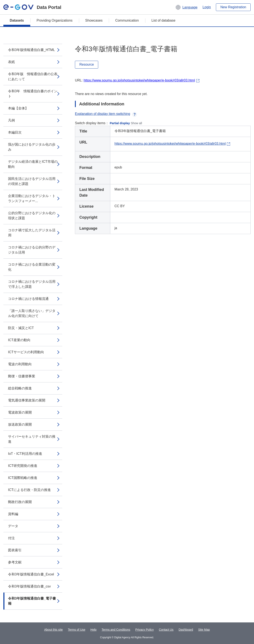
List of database (164, 20)
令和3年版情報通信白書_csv (29, 586)
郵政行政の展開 (20, 502)
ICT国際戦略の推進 (23, 478)
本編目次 (15, 132)
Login (207, 7)
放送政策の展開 (20, 424)
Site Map (204, 630)
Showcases (94, 20)
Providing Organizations (55, 20)
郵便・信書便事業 (22, 376)
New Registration (233, 7)
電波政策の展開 (20, 412)
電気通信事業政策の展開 (27, 400)
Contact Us (166, 630)
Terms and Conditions (116, 630)
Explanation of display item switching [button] (106, 114)
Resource (87, 64)
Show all (136, 123)
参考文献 (15, 562)
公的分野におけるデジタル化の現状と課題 (32, 216)
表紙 (11, 62)
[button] (186, 7)
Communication (127, 20)
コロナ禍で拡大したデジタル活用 (32, 233)
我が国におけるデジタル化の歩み (32, 147)
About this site (54, 630)
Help (93, 630)
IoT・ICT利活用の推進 (25, 454)
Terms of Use (77, 630)
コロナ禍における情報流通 (28, 299)
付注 (11, 538)
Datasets (17, 20)
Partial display (120, 123)
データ (13, 526)
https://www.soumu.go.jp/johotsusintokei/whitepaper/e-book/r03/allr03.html (139, 80)
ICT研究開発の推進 (23, 466)
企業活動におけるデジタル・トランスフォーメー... (32, 198)
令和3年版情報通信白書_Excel (31, 574)
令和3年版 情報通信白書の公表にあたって (33, 77)
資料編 (13, 514)
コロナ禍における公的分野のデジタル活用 (32, 250)
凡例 (11, 120)
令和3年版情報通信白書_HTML (31, 50)
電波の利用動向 (20, 364)
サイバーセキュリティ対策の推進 (32, 439)
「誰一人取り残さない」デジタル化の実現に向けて (32, 313)
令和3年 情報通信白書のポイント (33, 94)
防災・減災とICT (21, 328)
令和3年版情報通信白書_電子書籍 (32, 601)
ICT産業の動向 (19, 340)
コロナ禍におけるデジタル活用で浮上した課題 (32, 284)
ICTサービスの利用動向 (26, 352)
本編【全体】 (18, 108)
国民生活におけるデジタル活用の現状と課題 (32, 181)
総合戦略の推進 (20, 388)
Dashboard (186, 630)
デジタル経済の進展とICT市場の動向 (33, 164)
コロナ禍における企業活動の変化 (32, 267)
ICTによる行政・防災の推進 (29, 490)
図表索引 (15, 550)
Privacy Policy (144, 630)
